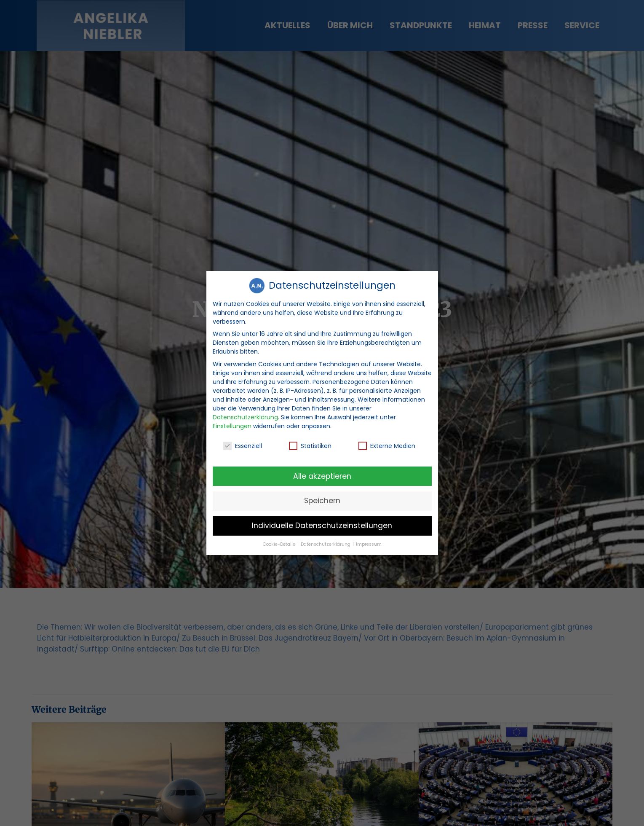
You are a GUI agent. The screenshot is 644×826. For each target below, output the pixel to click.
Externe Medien (387, 441)
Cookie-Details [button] (280, 540)
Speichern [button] (322, 496)
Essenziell (243, 441)
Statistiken (310, 441)
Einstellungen (232, 421)
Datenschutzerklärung (245, 412)
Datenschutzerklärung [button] (326, 540)
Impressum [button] (369, 540)
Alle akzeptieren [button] (322, 471)
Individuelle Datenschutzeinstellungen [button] (322, 521)
